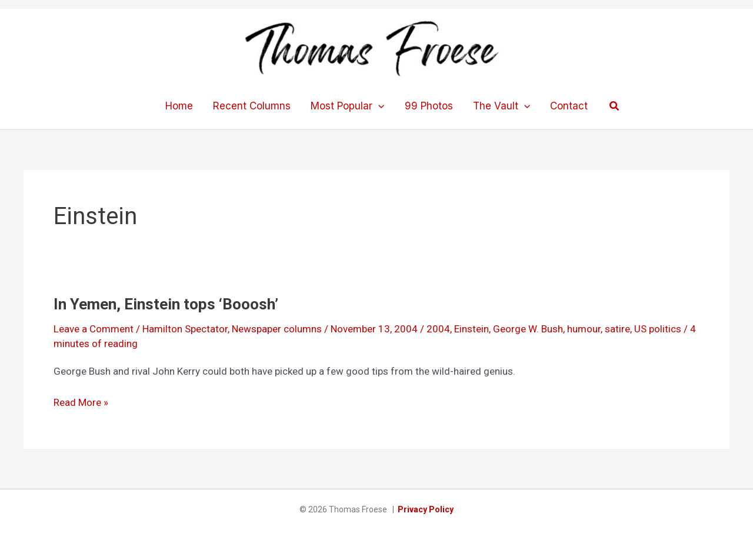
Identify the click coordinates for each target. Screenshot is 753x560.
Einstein (472, 329)
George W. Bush (528, 329)
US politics (658, 329)
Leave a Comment (94, 329)
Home (179, 106)
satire (617, 329)
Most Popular (347, 106)
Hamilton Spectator (185, 329)
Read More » (81, 402)
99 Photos (429, 106)
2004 (438, 329)
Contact (569, 106)
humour (584, 329)
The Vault (502, 106)
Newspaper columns (277, 329)
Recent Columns (252, 106)
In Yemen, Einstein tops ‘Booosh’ (166, 304)
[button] (615, 106)
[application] (378, 106)
